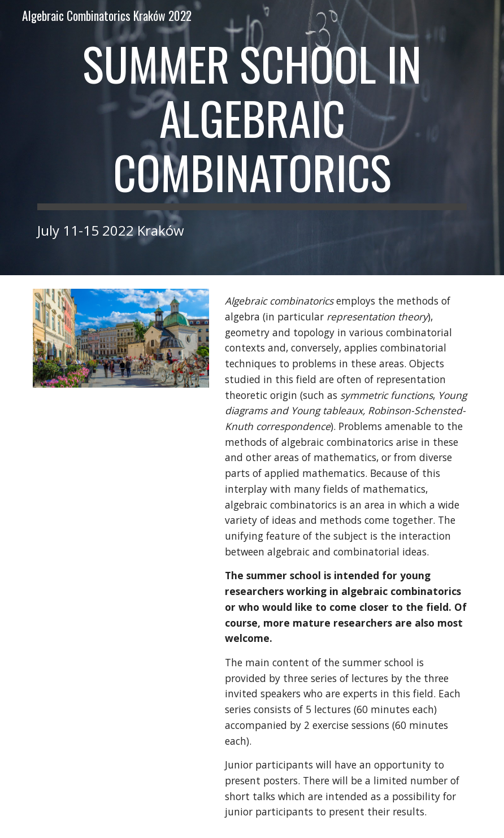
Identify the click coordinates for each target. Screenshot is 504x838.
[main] (252, 138)
